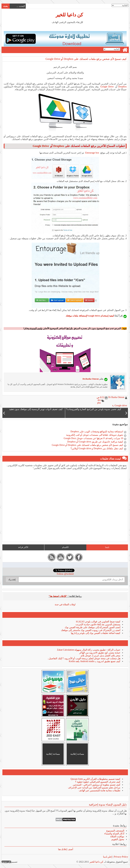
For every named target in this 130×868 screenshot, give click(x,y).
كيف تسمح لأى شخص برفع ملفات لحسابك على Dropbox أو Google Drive (86, 59)
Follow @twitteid (65, 574)
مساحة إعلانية (77, 754)
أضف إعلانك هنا (65, 849)
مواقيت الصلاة (117, 836)
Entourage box (92, 153)
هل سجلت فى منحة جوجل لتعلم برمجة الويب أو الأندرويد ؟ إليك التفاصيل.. (84, 658)
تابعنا (107, 547)
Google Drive (107, 87)
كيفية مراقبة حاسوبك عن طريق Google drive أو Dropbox (95, 442)
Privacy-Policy (121, 857)
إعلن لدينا (108, 857)
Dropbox (122, 87)
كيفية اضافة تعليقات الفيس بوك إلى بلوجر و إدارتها (95, 633)
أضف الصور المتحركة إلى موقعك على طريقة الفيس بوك (92, 627)
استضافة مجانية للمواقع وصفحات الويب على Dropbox (97, 432)
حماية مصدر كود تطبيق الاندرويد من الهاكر (100, 653)
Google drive (121, 406)
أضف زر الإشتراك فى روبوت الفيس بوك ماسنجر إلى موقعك (91, 630)
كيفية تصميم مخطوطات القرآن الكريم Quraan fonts (95, 779)
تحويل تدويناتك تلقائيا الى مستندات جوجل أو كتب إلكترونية (94, 435)
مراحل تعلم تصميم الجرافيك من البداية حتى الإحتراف (94, 788)
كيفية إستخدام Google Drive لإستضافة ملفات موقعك (90, 316)
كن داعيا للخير (69, 15)
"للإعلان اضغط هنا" (58, 596)
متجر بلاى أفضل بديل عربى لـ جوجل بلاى (100, 656)
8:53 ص (100, 397)
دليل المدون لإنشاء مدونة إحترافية (108, 805)
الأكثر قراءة (23, 547)
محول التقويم (118, 839)
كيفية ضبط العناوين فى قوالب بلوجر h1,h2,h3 (98, 622)
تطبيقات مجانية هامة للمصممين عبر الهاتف (100, 790)
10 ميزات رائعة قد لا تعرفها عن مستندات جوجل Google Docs (93, 438)
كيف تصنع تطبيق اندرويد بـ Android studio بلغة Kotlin (95, 661)
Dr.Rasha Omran (91, 379)
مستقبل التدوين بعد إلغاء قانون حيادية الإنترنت (98, 624)
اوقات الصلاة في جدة (65, 605)
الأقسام (65, 547)
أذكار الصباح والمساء (114, 834)
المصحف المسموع (115, 831)
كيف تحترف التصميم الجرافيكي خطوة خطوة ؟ (98, 782)
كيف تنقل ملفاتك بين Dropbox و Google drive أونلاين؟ (97, 448)
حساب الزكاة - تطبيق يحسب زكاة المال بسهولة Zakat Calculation (89, 650)
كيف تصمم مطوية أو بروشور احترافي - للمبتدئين (96, 785)
